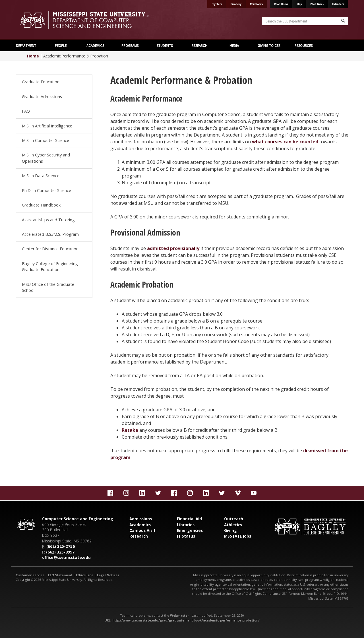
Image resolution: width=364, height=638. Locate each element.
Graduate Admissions (42, 97)
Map (299, 4)
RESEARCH (199, 46)
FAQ (26, 111)
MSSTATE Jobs (238, 536)
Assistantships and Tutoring (48, 220)
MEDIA (234, 46)
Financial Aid (189, 519)
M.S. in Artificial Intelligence (47, 126)
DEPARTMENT (26, 46)
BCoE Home (281, 4)
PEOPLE (61, 46)
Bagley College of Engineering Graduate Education (50, 267)
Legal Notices (108, 575)
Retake (130, 430)
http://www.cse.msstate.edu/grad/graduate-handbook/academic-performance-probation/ (186, 620)
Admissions (141, 519)
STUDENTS (165, 46)
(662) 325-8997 (60, 552)
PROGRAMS (130, 46)
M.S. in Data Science (41, 176)
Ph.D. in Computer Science (46, 190)
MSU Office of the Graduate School (48, 287)
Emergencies (190, 530)
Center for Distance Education (50, 249)
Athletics (233, 525)
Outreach (234, 519)
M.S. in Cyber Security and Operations (46, 158)
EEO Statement (60, 575)
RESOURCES (304, 46)
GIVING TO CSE (269, 46)
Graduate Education (41, 82)
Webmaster (179, 615)
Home (33, 56)
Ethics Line (85, 575)
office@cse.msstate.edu (66, 557)
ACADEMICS (95, 46)
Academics (140, 525)
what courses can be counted (285, 142)
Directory (236, 4)
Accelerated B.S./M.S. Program (50, 234)
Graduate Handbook (41, 205)
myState (217, 4)
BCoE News (317, 4)
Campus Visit (142, 530)
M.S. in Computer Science (45, 140)
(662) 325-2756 (61, 546)
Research (139, 536)
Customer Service (30, 575)
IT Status (186, 536)
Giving (230, 530)
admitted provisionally (173, 248)
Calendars (338, 4)
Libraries (186, 525)
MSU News (256, 4)
